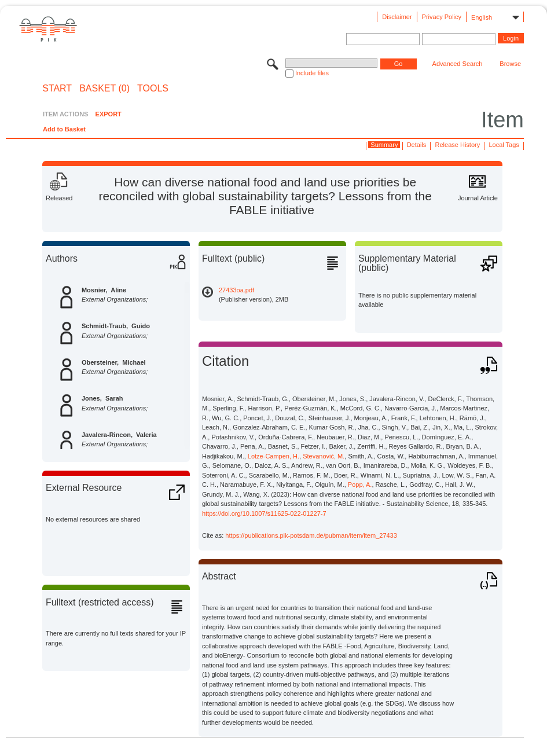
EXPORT (109, 114)
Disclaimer (397, 17)
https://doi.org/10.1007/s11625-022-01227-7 (264, 513)
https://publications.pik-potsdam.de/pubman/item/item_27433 (311, 535)
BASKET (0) (104, 89)
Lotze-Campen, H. (273, 456)
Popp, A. (360, 485)
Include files (312, 73)
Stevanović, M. (324, 456)
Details (417, 145)
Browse (510, 64)
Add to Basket (64, 129)
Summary (384, 145)
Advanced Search (458, 64)
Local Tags (504, 145)
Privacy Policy (442, 17)
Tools (153, 89)
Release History (458, 145)
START (57, 89)
